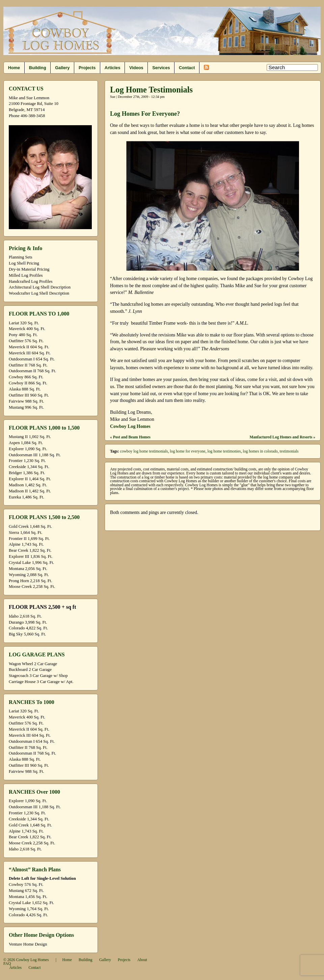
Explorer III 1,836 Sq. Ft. (31, 556)
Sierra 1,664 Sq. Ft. (25, 533)
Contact (187, 68)
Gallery (62, 68)
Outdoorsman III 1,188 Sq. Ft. (35, 455)
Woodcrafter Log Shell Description (39, 293)
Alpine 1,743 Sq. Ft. (26, 544)
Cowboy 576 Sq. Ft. (26, 884)
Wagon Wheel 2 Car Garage (33, 664)
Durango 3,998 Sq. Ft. (28, 622)
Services (161, 68)
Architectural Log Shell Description (40, 287)
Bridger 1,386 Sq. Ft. (27, 473)
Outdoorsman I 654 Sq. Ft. (32, 359)
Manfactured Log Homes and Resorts (281, 437)
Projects (87, 68)
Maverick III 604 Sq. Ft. (30, 353)
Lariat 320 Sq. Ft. (24, 323)
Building (38, 68)
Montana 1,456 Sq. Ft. (28, 897)
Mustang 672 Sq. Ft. (26, 891)
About (142, 960)
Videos (136, 68)
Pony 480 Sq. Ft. (23, 335)
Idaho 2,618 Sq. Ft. (25, 616)
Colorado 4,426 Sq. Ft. (28, 915)
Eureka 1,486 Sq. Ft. (26, 497)
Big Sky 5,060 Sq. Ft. (27, 634)
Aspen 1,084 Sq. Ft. (26, 443)
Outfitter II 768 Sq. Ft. (28, 365)
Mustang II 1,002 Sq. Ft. (30, 437)
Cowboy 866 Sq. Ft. (26, 377)
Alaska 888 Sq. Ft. (25, 389)
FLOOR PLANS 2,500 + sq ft (42, 607)
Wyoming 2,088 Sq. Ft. (29, 575)
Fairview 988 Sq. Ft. (26, 401)
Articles (113, 68)
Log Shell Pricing (24, 263)
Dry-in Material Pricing (29, 269)
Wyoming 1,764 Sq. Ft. (29, 909)
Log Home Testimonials (151, 90)
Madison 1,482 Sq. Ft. (28, 485)
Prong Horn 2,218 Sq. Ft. (31, 581)
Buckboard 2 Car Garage (30, 670)
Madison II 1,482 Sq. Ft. (30, 491)
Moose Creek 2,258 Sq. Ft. (32, 587)
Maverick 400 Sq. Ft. (27, 329)
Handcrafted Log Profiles (31, 281)
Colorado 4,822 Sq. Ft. (28, 628)
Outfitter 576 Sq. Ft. (26, 341)
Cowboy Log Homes (130, 426)
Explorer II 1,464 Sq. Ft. (30, 479)
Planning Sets (21, 257)
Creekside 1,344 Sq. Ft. (29, 467)
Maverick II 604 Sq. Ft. (29, 347)
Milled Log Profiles (26, 275)
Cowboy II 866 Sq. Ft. (28, 383)
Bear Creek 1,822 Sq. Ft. (30, 550)
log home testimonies (224, 451)
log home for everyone (187, 451)
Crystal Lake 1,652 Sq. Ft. (31, 903)
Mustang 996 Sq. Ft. (26, 407)
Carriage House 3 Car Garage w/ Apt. (41, 682)
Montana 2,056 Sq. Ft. (28, 569)
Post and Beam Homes (132, 437)
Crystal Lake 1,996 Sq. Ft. (31, 563)
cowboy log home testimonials (144, 451)
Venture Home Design (28, 944)
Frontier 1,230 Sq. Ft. (27, 461)
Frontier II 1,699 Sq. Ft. (29, 539)
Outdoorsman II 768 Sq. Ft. (32, 371)
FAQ (7, 964)
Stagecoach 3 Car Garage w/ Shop (38, 676)
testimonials (289, 451)
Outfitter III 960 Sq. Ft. (29, 395)
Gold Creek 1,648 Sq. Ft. (30, 526)
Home (14, 68)
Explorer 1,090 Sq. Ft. (28, 449)
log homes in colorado (260, 451)
